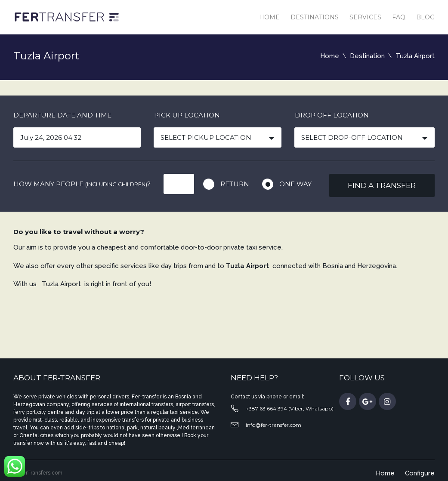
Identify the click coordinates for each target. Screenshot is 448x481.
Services (365, 17)
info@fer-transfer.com (273, 425)
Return (235, 184)
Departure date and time (62, 115)
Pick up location (187, 115)
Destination (367, 56)
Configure (420, 473)
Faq (399, 17)
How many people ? (82, 184)
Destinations (315, 17)
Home (269, 17)
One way (295, 184)
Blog (425, 17)
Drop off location (332, 115)
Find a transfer (382, 185)
